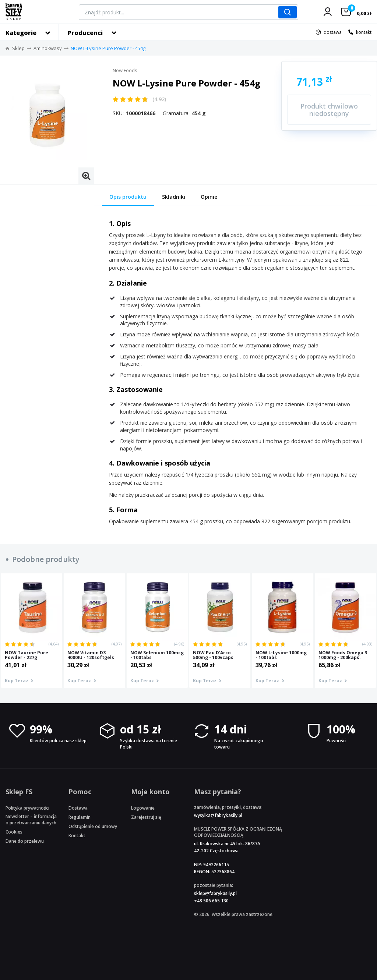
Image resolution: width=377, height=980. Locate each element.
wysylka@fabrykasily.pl (218, 815)
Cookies (14, 832)
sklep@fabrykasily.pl (215, 893)
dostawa (333, 32)
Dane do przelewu (25, 841)
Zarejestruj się (146, 817)
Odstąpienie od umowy (93, 826)
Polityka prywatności (27, 808)
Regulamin (80, 817)
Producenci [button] (85, 33)
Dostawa (78, 808)
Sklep (18, 48)
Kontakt (77, 836)
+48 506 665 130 (211, 901)
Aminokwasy (48, 48)
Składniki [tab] (174, 197)
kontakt (364, 32)
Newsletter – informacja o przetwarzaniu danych (31, 820)
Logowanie (143, 808)
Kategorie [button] (21, 33)
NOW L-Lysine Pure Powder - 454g (108, 48)
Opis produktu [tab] (128, 197)
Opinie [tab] (209, 197)
